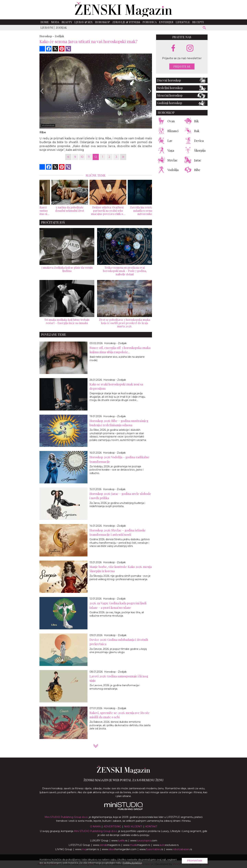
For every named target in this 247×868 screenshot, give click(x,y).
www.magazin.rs (107, 845)
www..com (144, 841)
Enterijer (166, 22)
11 (89, 157)
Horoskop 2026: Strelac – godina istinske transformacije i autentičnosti (118, 532)
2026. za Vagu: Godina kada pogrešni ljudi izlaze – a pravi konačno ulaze (118, 605)
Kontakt (151, 826)
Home (45, 22)
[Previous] (42, 91)
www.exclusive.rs (166, 845)
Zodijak (61, 28)
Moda (55, 22)
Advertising (112, 826)
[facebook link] (173, 48)
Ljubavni (47, 28)
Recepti (198, 22)
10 (82, 157)
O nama (95, 826)
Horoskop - (47, 36)
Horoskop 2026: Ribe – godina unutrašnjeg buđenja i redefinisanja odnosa (119, 423)
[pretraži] (205, 28)
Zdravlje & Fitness (126, 22)
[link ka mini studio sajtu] (123, 809)
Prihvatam (195, 861)
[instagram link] (190, 48)
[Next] (149, 91)
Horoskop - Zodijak (115, 343)
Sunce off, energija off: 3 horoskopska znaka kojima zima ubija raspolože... (120, 350)
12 (96, 157)
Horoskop (102, 22)
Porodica (150, 22)
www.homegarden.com (119, 849)
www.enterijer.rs (87, 849)
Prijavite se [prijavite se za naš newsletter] (182, 66)
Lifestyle (183, 22)
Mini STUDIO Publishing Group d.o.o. (66, 817)
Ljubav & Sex (84, 22)
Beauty (67, 22)
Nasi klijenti (133, 826)
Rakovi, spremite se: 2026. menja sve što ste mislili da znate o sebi (120, 715)
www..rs (119, 841)
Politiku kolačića (132, 863)
